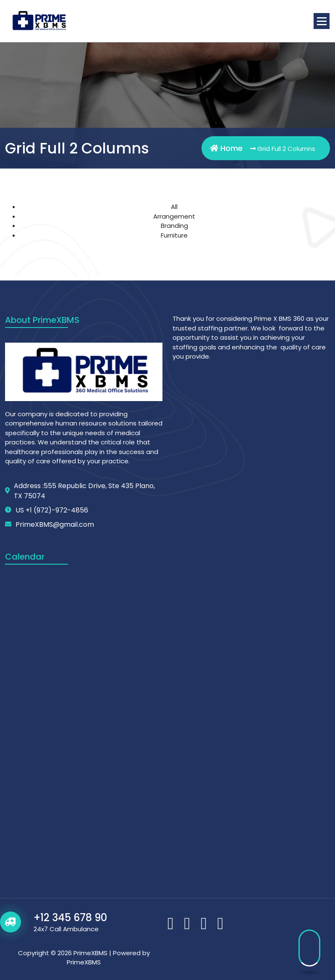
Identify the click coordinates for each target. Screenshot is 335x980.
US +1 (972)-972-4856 (52, 510)
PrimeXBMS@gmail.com (55, 524)
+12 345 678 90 (70, 918)
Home (226, 148)
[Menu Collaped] (322, 21)
